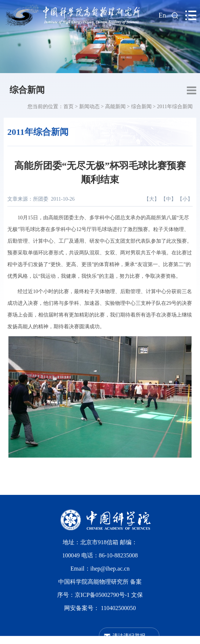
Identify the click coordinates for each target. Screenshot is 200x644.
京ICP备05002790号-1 (103, 595)
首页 (68, 107)
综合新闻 (27, 90)
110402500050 (118, 608)
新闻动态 (89, 107)
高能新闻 (115, 107)
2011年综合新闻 (175, 107)
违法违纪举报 (129, 636)
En (162, 15)
